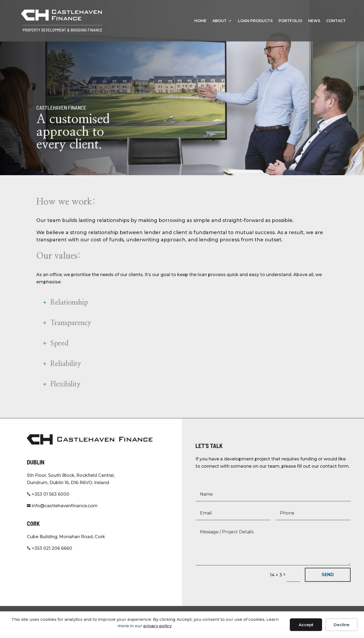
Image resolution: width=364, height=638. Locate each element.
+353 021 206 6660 (49, 556)
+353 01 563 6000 (48, 501)
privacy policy (157, 626)
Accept (306, 625)
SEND (328, 582)
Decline (342, 625)
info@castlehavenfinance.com (62, 513)
